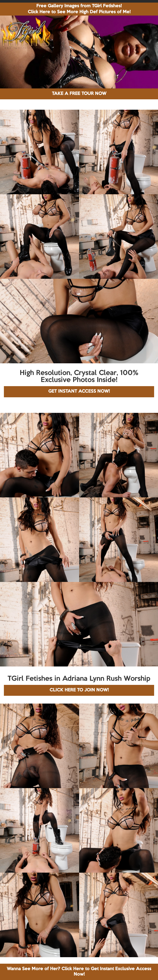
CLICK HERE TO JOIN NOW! (79, 690)
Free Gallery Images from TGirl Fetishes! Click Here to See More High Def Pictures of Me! (79, 9)
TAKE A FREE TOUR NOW (79, 94)
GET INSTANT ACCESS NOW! (79, 391)
